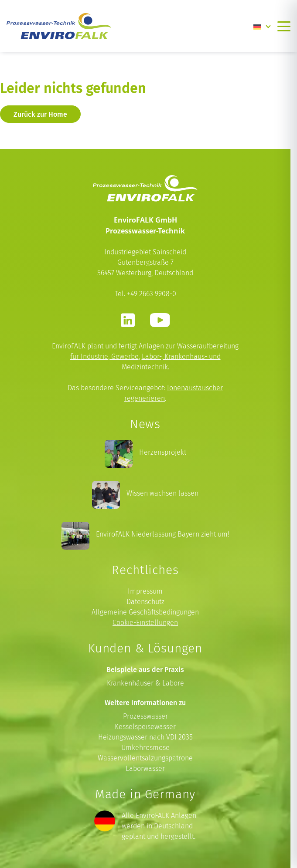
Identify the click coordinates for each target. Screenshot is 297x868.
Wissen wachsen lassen (162, 493)
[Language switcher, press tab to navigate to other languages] (262, 26)
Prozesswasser (145, 716)
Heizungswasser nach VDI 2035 (145, 737)
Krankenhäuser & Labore (145, 683)
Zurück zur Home (40, 114)
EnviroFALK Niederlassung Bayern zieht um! (163, 534)
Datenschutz (145, 602)
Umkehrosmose (145, 748)
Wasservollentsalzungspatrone (145, 758)
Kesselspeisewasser (145, 727)
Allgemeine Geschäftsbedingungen (145, 612)
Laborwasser (145, 768)
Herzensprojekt (163, 452)
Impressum (145, 591)
